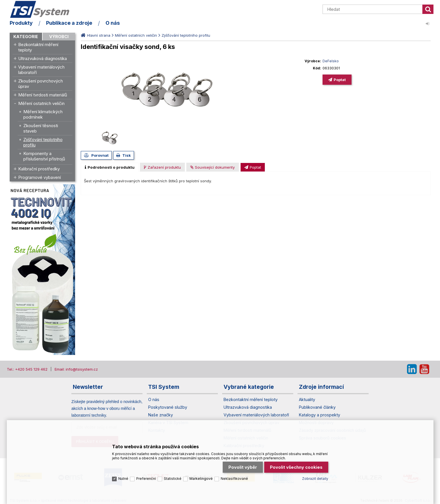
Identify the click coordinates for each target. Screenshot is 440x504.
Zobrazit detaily (315, 479)
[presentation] (110, 167)
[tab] (110, 167)
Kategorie (26, 37)
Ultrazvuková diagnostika (43, 58)
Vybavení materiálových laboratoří (41, 70)
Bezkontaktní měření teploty (38, 47)
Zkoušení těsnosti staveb (41, 128)
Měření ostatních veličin (41, 103)
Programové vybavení (40, 177)
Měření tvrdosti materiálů (43, 95)
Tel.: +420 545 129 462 (27, 369)
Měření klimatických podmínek (43, 114)
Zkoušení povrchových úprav (41, 84)
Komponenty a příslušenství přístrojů (44, 156)
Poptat (340, 80)
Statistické (173, 479)
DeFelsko (331, 61)
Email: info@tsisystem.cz (76, 369)
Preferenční (146, 479)
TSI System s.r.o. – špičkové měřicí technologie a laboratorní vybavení (42, 9)
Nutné (123, 479)
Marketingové (201, 479)
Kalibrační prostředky (39, 169)
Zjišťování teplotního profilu (43, 142)
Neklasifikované (234, 479)
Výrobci (59, 37)
